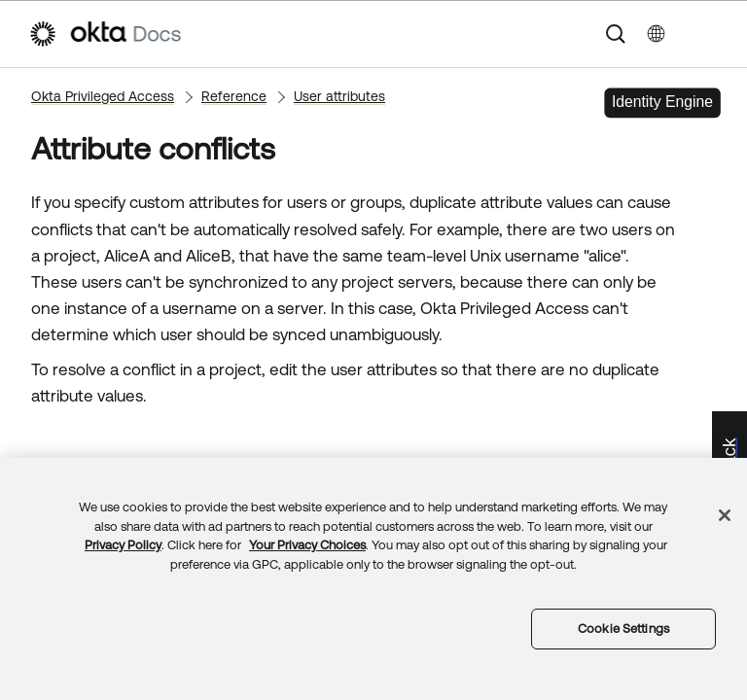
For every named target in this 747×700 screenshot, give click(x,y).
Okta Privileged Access (103, 96)
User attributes (339, 96)
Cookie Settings (623, 629)
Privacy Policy (123, 545)
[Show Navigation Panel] (709, 34)
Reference (234, 96)
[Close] (725, 515)
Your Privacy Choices (307, 545)
